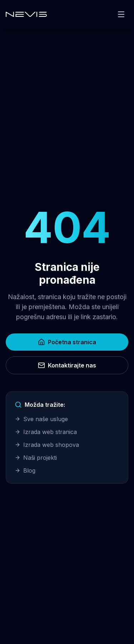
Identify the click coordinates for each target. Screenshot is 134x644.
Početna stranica (67, 342)
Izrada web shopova (47, 445)
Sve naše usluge (41, 419)
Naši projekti (36, 458)
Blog (25, 470)
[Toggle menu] (121, 14)
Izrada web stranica (46, 432)
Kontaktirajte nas (67, 365)
